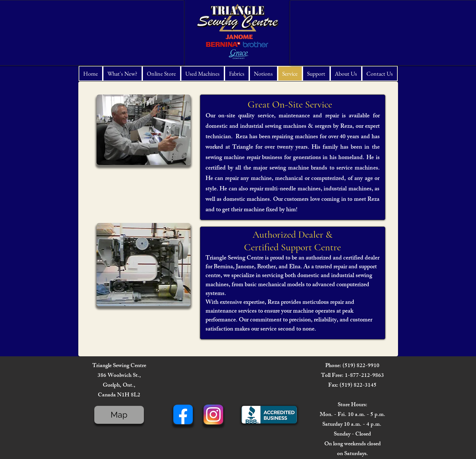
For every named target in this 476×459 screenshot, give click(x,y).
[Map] (119, 415)
